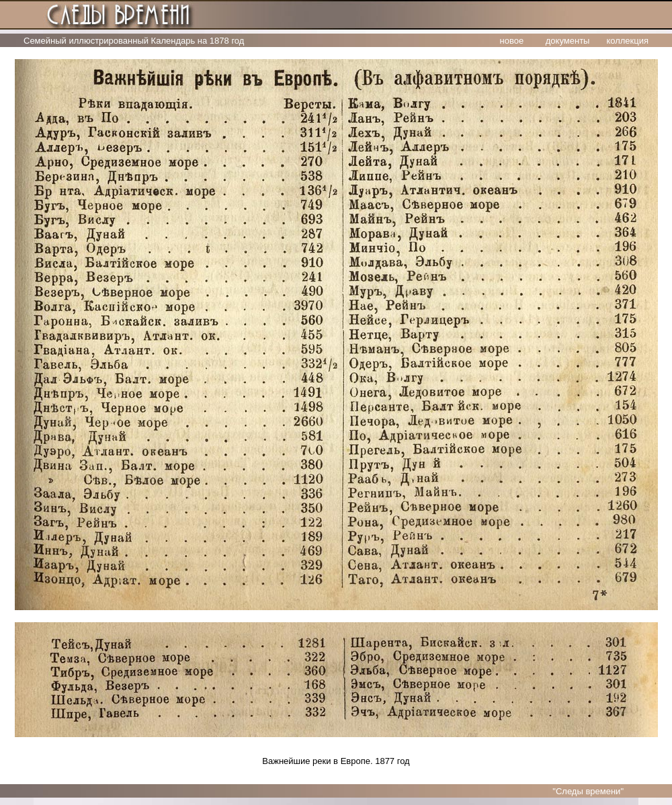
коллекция (627, 41)
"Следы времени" (588, 791)
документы (568, 41)
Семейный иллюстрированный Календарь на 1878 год (134, 41)
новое (512, 41)
